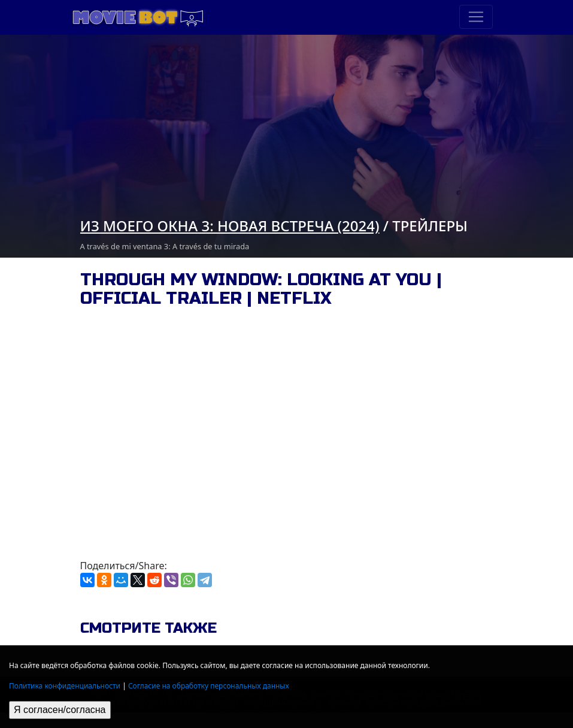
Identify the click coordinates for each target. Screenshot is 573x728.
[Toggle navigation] (476, 17)
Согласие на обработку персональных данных (209, 686)
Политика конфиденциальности (65, 686)
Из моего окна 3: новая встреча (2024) (230, 226)
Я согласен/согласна (60, 710)
